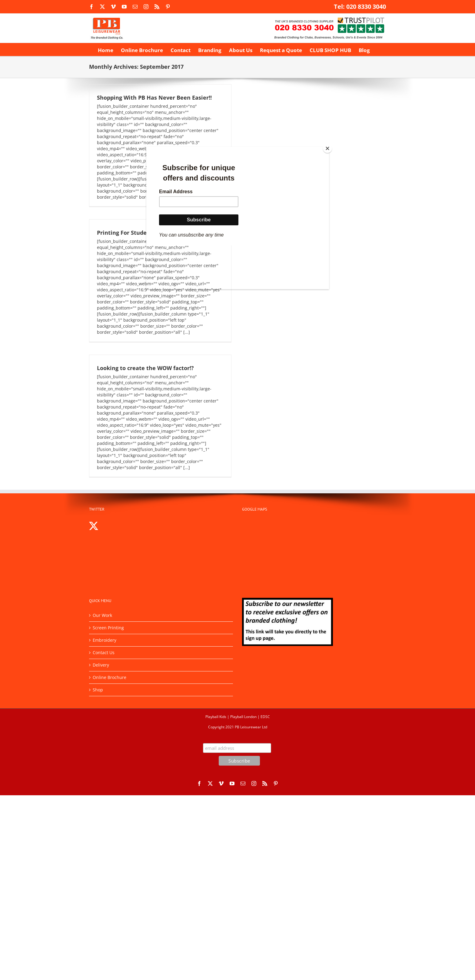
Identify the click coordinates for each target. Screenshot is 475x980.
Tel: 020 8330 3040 (360, 7)
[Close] (327, 148)
